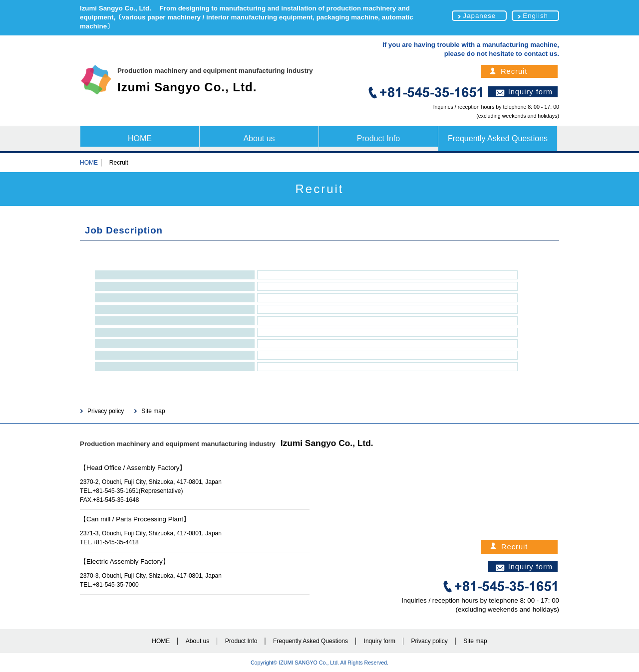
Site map (153, 411)
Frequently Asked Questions (498, 138)
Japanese (479, 16)
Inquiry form (530, 92)
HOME (140, 138)
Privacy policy (106, 411)
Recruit (514, 71)
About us (259, 138)
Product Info (378, 138)
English (535, 16)
